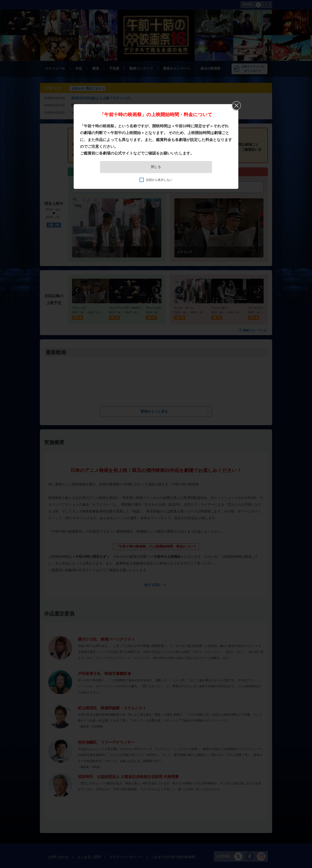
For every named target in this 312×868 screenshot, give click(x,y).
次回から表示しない (159, 180)
